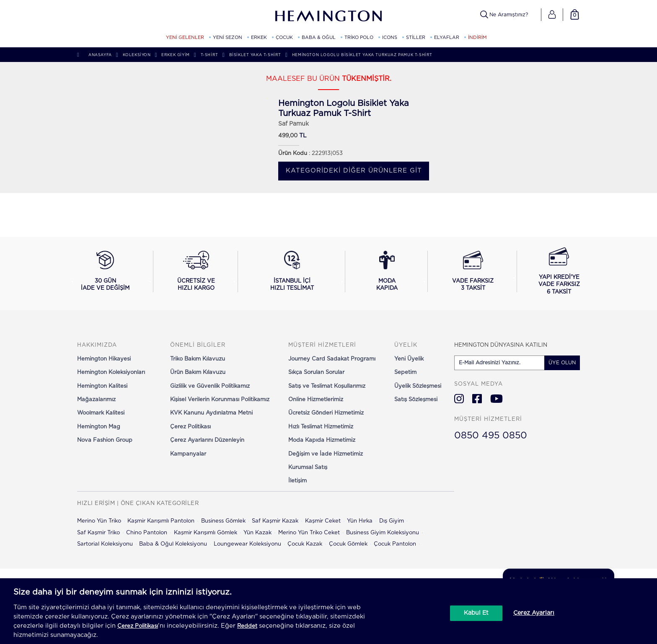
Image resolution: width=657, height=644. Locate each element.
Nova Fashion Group (105, 440)
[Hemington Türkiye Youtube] (497, 399)
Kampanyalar (188, 454)
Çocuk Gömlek (348, 544)
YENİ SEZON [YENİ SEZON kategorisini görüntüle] (228, 37)
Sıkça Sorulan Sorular (316, 372)
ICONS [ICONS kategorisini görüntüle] (390, 37)
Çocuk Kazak (305, 544)
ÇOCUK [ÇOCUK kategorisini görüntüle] (284, 37)
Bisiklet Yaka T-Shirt (255, 55)
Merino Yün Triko (99, 521)
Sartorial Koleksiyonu (105, 544)
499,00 (288, 136)
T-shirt (210, 55)
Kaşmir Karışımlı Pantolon (161, 521)
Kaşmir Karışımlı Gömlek (206, 533)
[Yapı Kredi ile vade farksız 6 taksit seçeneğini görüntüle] (559, 272)
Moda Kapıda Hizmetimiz (322, 440)
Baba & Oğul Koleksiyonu (173, 544)
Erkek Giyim (176, 55)
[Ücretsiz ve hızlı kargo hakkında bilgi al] (196, 271)
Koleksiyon (137, 55)
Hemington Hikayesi (104, 359)
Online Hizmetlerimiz (316, 400)
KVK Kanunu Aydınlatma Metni (211, 413)
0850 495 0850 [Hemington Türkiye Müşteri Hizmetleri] (491, 435)
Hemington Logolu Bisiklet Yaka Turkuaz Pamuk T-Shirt (362, 55)
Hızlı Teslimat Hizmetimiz (321, 427)
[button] (552, 15)
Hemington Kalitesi (102, 386)
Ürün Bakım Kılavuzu (198, 372)
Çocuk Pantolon (395, 544)
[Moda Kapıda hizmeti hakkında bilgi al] (387, 271)
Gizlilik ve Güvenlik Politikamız (210, 386)
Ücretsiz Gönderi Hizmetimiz (326, 413)
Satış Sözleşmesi (416, 400)
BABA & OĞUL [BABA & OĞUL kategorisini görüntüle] (319, 37)
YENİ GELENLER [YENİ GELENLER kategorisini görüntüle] (185, 37)
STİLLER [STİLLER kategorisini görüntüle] (416, 37)
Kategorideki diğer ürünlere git (354, 171)
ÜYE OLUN (562, 363)
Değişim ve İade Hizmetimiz (326, 454)
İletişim (297, 481)
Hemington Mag (99, 427)
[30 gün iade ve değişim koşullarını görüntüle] (105, 271)
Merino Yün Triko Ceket (309, 533)
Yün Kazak (257, 533)
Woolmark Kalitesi (101, 413)
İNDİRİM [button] (477, 37)
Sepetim (405, 372)
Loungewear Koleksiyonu (247, 544)
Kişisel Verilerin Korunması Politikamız (220, 400)
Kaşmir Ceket (323, 521)
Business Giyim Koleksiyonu (383, 533)
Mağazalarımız (96, 400)
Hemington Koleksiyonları (111, 372)
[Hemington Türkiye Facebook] (477, 399)
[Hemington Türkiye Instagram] (459, 399)
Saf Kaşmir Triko (98, 533)
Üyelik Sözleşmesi (418, 386)
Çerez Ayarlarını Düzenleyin (207, 440)
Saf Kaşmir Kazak (275, 521)
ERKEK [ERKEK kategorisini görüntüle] (259, 37)
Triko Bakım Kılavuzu (198, 359)
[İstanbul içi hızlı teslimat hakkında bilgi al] (292, 271)
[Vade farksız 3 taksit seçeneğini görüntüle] (473, 271)
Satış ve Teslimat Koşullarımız (327, 386)
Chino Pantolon (147, 533)
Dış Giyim (392, 521)
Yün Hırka (360, 521)
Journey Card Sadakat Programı (332, 359)
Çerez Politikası (190, 427)
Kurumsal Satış (308, 468)
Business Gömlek (223, 521)
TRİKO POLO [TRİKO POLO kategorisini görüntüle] (359, 37)
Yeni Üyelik (409, 359)
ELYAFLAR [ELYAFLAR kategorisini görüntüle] (447, 37)
